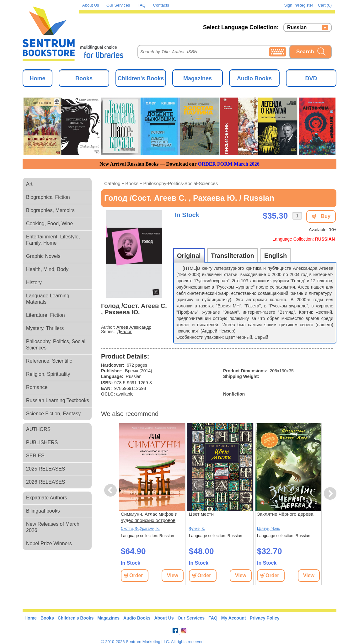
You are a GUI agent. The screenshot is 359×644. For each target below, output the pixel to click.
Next (330, 494)
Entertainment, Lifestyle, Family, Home (53, 240)
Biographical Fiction (48, 197)
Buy (326, 216)
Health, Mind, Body (47, 269)
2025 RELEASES (46, 469)
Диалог (124, 332)
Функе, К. (197, 529)
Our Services (118, 5)
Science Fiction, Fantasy (53, 414)
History (34, 282)
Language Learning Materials (48, 299)
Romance (37, 387)
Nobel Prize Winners (49, 543)
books (132, 183)
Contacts (161, 5)
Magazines (198, 78)
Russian (297, 28)
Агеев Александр (134, 327)
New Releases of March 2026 (53, 527)
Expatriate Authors (47, 498)
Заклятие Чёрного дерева (285, 514)
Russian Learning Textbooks (58, 400)
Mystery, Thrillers (45, 328)
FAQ (142, 5)
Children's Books (141, 78)
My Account (234, 618)
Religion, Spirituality (48, 374)
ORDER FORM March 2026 (229, 164)
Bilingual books (43, 511)
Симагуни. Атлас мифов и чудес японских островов (149, 517)
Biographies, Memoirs (50, 210)
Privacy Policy (265, 618)
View (173, 575)
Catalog (112, 183)
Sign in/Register (299, 5)
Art (29, 184)
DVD (311, 78)
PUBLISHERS (42, 442)
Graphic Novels (43, 256)
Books (84, 78)
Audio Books (254, 78)
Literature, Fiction (46, 315)
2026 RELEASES (46, 482)
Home (37, 78)
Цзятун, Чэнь (268, 529)
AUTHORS (38, 429)
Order (136, 575)
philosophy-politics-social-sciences (181, 183)
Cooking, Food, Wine (49, 224)
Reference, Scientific (49, 361)
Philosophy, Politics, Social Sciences (56, 345)
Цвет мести (201, 514)
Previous (111, 490)
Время (131, 371)
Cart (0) (325, 5)
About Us (91, 5)
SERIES (35, 456)
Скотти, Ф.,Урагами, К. (140, 529)
